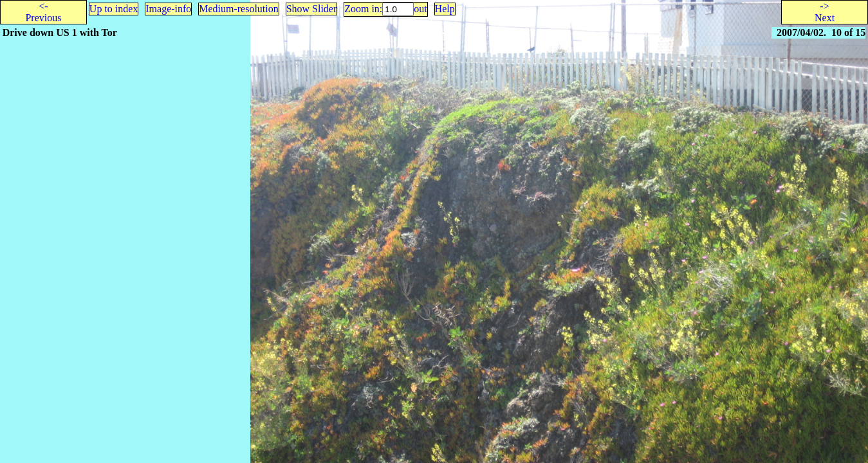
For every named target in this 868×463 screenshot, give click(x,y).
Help (445, 9)
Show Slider (312, 9)
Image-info (168, 9)
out (420, 9)
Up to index (114, 9)
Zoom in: (363, 9)
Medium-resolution (239, 9)
